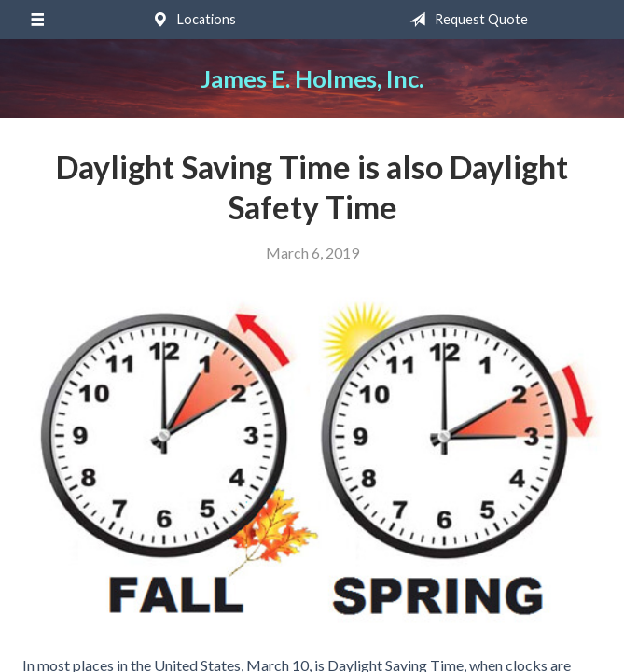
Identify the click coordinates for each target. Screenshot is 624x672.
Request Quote (465, 20)
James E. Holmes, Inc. (312, 78)
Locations (190, 20)
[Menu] (38, 20)
